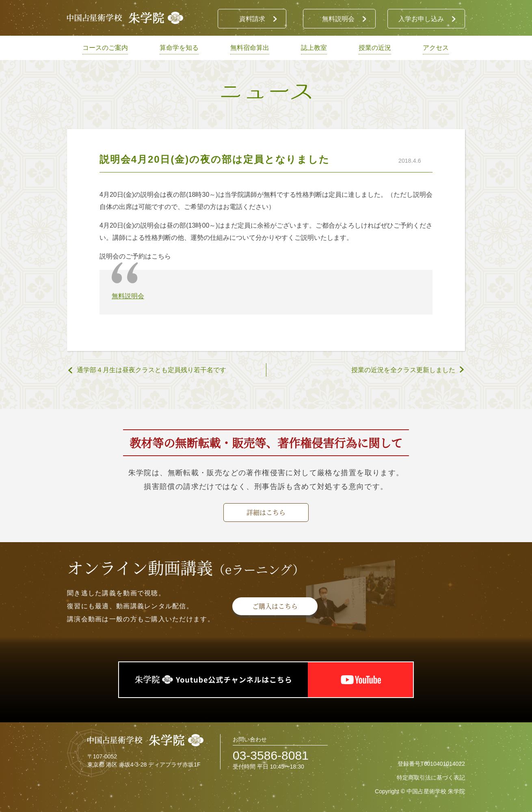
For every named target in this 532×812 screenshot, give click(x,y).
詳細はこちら (266, 512)
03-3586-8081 (271, 755)
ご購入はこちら (275, 606)
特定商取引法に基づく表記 (431, 778)
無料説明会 (128, 296)
